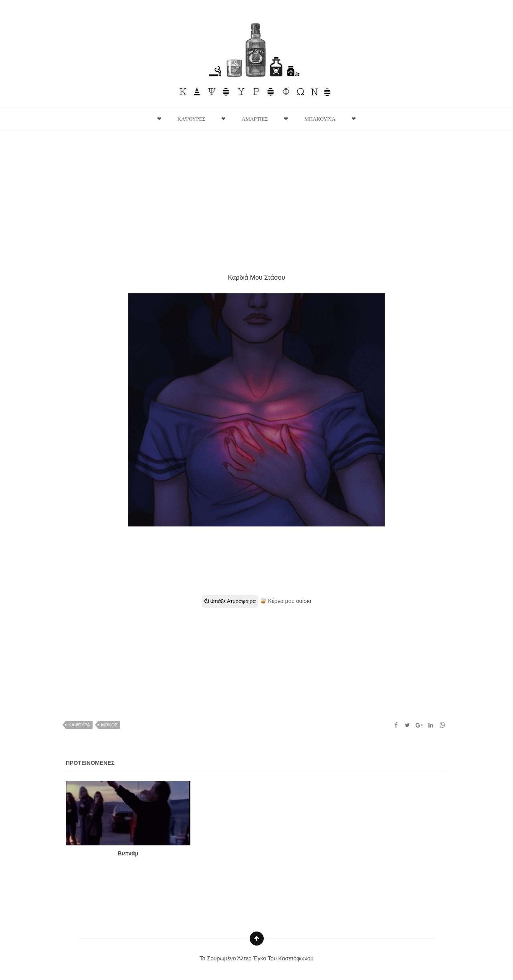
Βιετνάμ (128, 853)
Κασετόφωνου (296, 958)
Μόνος (109, 725)
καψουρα (79, 725)
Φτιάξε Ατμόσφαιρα (230, 601)
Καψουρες (191, 119)
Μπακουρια (320, 119)
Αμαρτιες (255, 119)
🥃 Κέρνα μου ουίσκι (285, 601)
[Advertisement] (256, 197)
